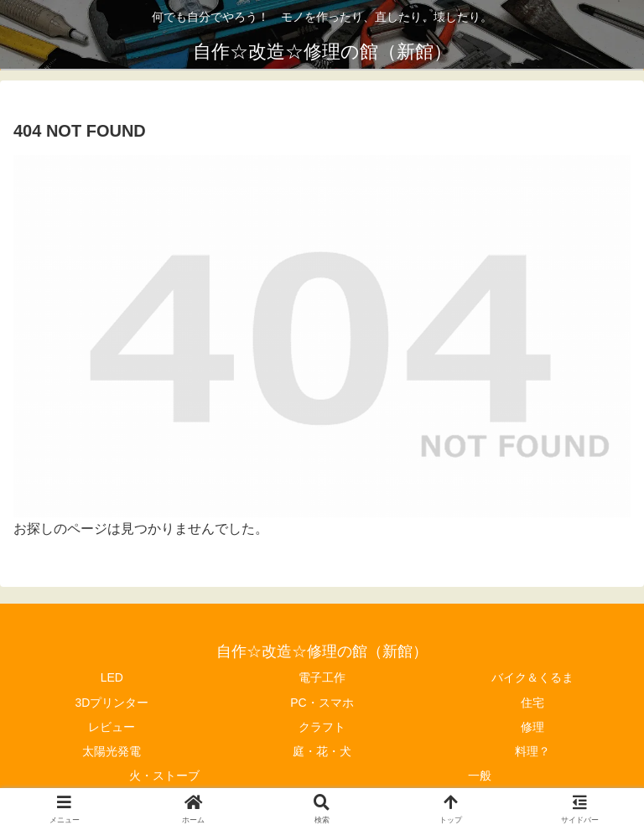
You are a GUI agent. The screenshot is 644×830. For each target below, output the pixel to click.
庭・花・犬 (322, 751)
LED (112, 677)
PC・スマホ (322, 703)
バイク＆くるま (532, 677)
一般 (480, 776)
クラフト (322, 727)
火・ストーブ (164, 776)
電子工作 (322, 677)
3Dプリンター (112, 703)
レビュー (112, 727)
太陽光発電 (112, 751)
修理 (532, 727)
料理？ (532, 751)
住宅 (532, 703)
